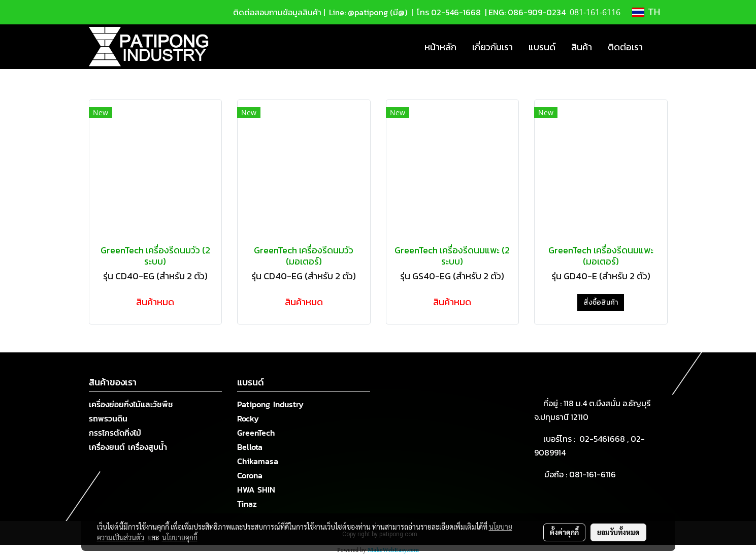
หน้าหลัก (440, 47)
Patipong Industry (270, 404)
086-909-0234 (537, 12)
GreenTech (256, 433)
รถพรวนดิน (108, 418)
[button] (660, 47)
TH (646, 12)
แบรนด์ (542, 47)
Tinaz (247, 504)
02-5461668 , (605, 439)
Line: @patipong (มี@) (367, 12)
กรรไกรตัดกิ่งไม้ (115, 433)
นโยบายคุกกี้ (180, 537)
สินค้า (582, 47)
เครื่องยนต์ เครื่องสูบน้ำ (128, 447)
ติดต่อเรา (625, 47)
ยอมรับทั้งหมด (618, 532)
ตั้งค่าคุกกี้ (564, 532)
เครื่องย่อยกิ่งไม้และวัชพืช (131, 404)
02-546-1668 (456, 12)
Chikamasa (258, 461)
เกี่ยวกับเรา (492, 47)
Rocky (248, 418)
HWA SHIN (256, 489)
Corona (250, 475)
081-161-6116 (595, 474)
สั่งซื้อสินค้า (601, 302)
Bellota (250, 447)
